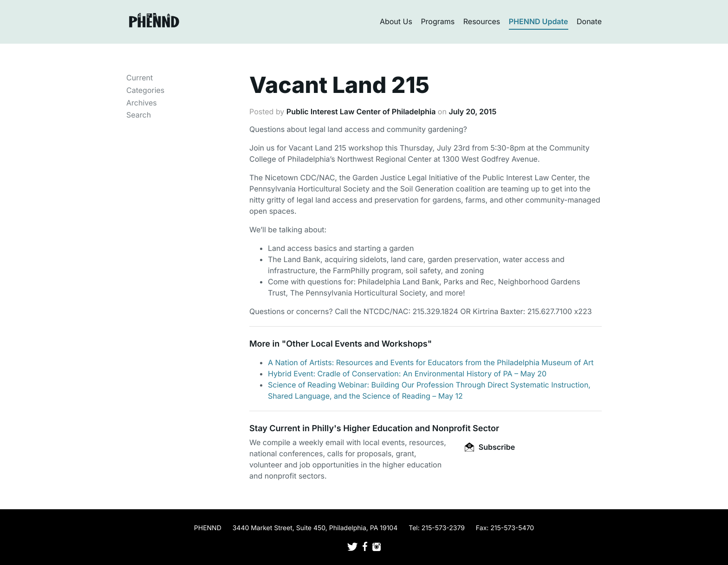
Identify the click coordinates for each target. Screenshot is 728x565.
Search (139, 115)
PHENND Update (539, 21)
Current (140, 78)
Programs (438, 21)
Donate (589, 21)
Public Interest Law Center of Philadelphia (361, 112)
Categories (145, 90)
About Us (396, 21)
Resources (482, 21)
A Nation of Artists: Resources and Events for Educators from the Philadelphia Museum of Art (431, 362)
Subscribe (490, 447)
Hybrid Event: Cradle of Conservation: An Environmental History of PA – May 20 (407, 374)
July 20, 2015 (472, 112)
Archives (142, 103)
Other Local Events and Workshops (357, 344)
